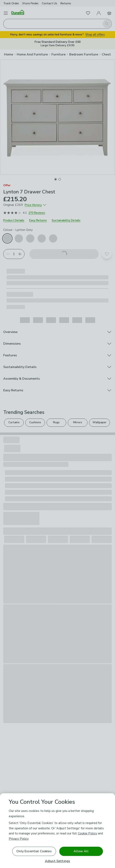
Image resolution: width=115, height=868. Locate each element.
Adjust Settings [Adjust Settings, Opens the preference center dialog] (57, 861)
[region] (57, 831)
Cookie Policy (87, 833)
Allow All (81, 851)
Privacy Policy (19, 839)
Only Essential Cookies (34, 851)
